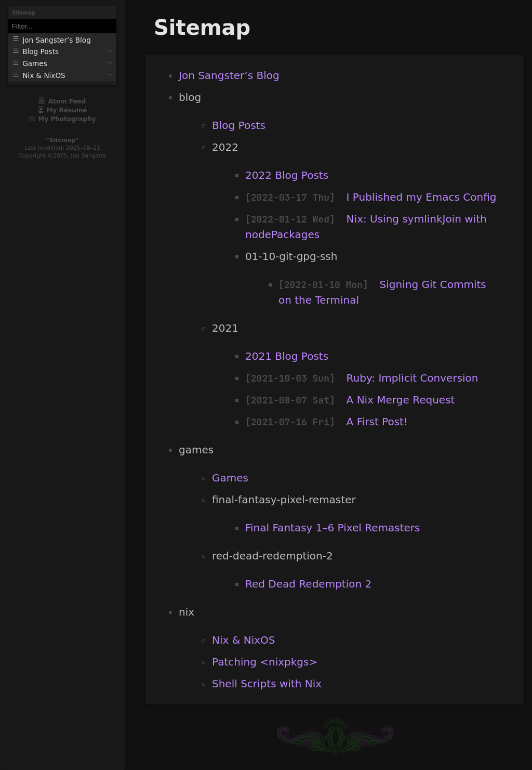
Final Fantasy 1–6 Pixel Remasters (332, 528)
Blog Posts (239, 125)
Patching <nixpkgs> (265, 662)
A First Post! (377, 422)
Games (230, 478)
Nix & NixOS (243, 640)
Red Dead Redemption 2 (308, 584)
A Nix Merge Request (401, 400)
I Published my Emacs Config (422, 197)
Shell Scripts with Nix (267, 684)
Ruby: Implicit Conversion (413, 378)
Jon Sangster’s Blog (229, 75)
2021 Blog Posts (287, 356)
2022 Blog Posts (287, 175)
